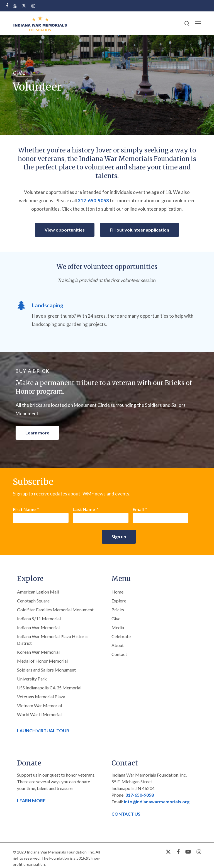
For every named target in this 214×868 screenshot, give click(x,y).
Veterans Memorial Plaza (41, 696)
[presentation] (55, 538)
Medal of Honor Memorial (42, 661)
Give (116, 618)
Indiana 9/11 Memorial (39, 618)
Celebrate (121, 636)
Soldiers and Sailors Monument (46, 670)
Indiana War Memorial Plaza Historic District (52, 640)
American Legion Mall (38, 592)
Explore (119, 601)
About (118, 645)
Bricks (118, 610)
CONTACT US (126, 814)
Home (117, 592)
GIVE (19, 73)
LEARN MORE (31, 800)
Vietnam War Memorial (39, 705)
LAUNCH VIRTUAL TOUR (43, 730)
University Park (32, 679)
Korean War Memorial (38, 652)
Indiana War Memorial (38, 627)
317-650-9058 (93, 200)
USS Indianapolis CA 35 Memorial (49, 688)
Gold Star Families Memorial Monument (55, 610)
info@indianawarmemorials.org (157, 802)
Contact (119, 654)
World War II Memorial (39, 714)
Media (118, 627)
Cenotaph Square (33, 601)
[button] (198, 23)
